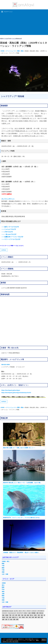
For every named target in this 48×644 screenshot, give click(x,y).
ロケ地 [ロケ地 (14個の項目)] (25, 613)
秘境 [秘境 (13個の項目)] (39, 617)
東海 (3, 592)
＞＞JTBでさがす (7, 232)
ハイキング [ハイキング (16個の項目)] (34, 611)
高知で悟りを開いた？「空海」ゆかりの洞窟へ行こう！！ (19, 448)
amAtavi (4, 250)
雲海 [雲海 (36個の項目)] (14, 619)
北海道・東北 (6, 561)
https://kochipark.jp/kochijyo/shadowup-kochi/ (16, 393)
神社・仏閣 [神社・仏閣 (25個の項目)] (31, 617)
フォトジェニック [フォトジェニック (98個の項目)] (12, 613)
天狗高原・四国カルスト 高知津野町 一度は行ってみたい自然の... (21, 553)
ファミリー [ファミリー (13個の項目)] (5, 613)
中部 (3, 566)
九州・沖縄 (5, 574)
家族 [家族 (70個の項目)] (28, 615)
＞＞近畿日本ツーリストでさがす (12, 237)
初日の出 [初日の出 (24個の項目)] (41, 613)
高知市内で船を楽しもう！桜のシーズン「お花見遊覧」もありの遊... (22, 483)
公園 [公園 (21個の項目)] (37, 613)
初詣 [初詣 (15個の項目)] (3, 615)
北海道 (4, 583)
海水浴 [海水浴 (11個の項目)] (4, 617)
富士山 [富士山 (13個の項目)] (31, 615)
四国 (3, 572)
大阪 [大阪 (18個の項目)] (22, 615)
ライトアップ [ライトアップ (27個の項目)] (20, 613)
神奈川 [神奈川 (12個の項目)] (23, 617)
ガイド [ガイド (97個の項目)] (20, 611)
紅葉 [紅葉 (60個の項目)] (42, 617)
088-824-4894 (6, 365)
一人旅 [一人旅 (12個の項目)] (29, 613)
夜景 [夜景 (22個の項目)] (19, 615)
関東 (3, 564)
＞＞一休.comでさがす (9, 234)
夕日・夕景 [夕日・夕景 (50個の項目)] (15, 615)
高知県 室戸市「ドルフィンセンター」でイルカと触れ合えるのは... (22, 518)
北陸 (3, 594)
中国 (3, 570)
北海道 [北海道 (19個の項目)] (7, 615)
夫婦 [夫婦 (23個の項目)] (25, 615)
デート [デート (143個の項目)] (24, 611)
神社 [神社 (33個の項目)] (27, 617)
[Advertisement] (24, 25)
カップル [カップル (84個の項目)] (16, 611)
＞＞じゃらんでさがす (9, 229)
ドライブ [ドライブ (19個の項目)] (29, 611)
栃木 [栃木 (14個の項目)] (42, 615)
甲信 (3, 589)
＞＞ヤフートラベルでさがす (11, 239)
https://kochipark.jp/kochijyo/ (11, 390)
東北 (3, 585)
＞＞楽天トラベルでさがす (10, 227)
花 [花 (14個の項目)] (9, 619)
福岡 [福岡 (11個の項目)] (36, 617)
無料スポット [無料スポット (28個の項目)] (15, 617)
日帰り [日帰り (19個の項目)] (35, 615)
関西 (3, 568)
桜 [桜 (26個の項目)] (44, 615)
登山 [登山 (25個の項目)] (20, 617)
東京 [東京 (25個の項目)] (39, 615)
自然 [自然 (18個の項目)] (6, 619)
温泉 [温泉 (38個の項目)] (10, 617)
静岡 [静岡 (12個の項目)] (17, 619)
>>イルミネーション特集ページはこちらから (12, 246)
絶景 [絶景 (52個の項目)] (3, 619)
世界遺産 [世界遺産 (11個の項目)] (33, 613)
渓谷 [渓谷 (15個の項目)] (7, 617)
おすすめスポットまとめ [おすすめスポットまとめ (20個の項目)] (8, 611)
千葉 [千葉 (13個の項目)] (10, 615)
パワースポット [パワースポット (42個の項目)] (41, 611)
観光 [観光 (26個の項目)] (11, 619)
